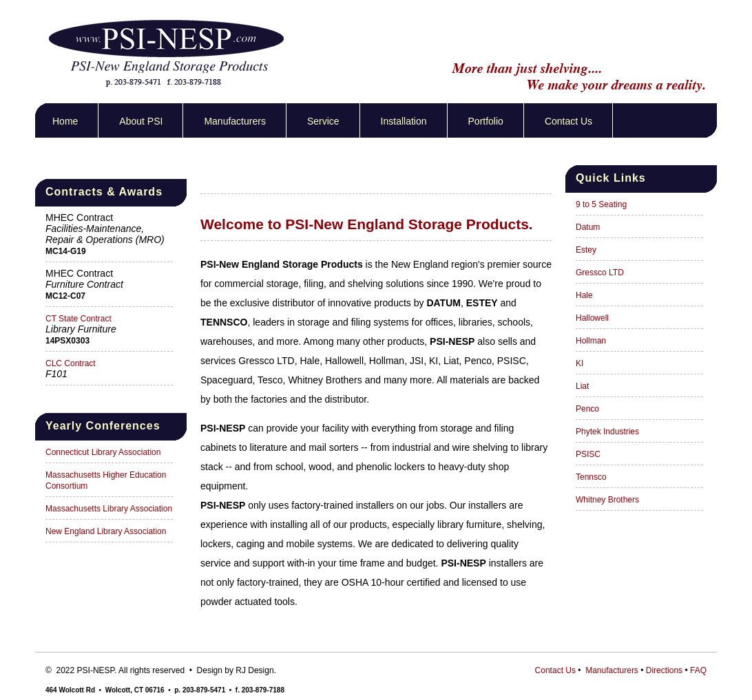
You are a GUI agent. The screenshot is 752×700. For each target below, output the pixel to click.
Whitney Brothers (607, 500)
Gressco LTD (600, 273)
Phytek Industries (607, 432)
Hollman (591, 341)
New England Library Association (106, 531)
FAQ (698, 670)
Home (65, 121)
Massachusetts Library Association (109, 509)
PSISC (588, 454)
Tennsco (591, 477)
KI (579, 363)
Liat (582, 386)
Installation (404, 121)
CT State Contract (79, 319)
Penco (587, 409)
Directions (664, 670)
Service (323, 121)
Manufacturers (234, 121)
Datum (588, 227)
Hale (584, 295)
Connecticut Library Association (103, 452)
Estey (586, 250)
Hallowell (592, 318)
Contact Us (568, 121)
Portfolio (486, 121)
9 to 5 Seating (601, 204)
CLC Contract (71, 363)
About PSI (141, 121)
